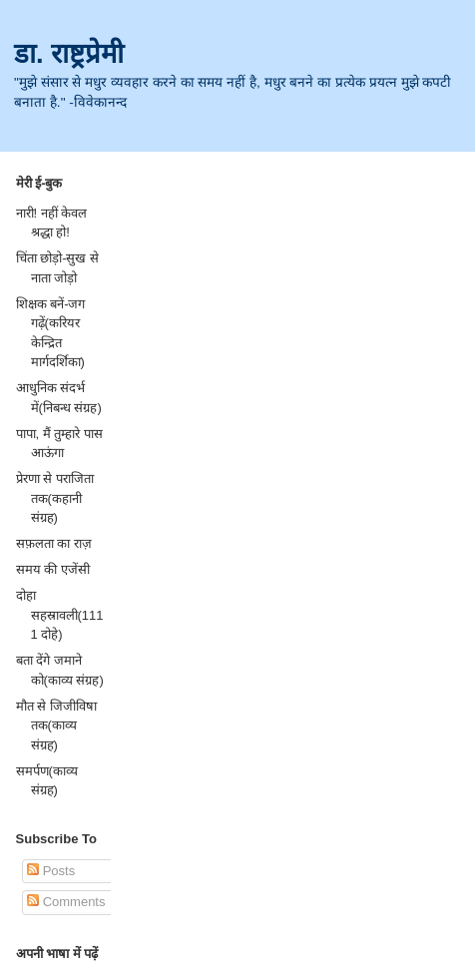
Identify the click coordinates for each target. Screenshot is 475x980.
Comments (66, 902)
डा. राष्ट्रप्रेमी (69, 53)
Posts (51, 871)
